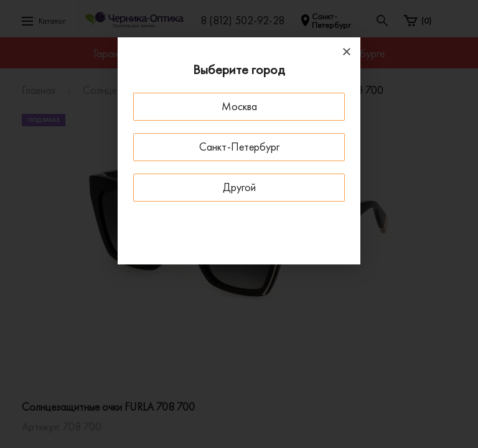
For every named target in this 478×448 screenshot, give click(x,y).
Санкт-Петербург (239, 147)
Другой (239, 187)
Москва (239, 106)
